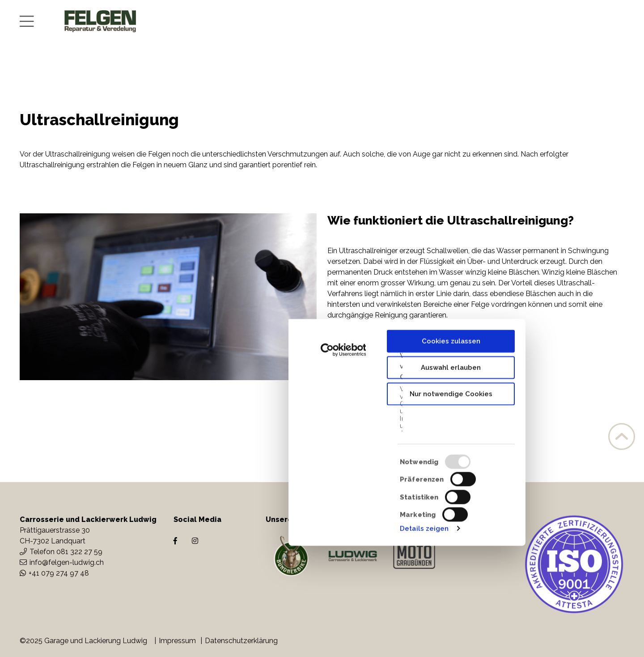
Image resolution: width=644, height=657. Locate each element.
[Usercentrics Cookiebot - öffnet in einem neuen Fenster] (343, 461)
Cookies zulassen (451, 452)
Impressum (177, 641)
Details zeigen (424, 640)
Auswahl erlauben (451, 479)
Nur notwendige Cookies (451, 505)
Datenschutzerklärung (241, 641)
